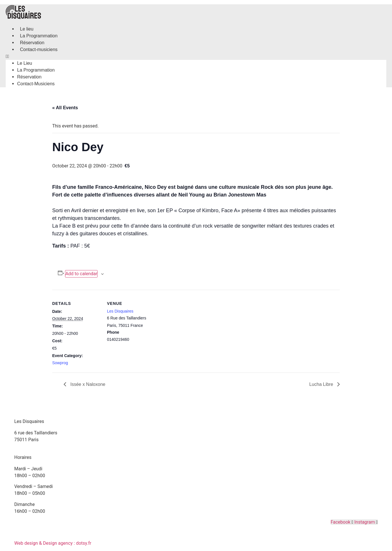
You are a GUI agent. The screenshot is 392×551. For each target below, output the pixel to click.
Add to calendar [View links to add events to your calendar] (81, 274)
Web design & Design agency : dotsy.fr (53, 543)
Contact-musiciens (39, 49)
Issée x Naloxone (87, 384)
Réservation (32, 43)
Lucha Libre (322, 384)
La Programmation (39, 36)
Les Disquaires (120, 311)
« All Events (65, 108)
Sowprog (60, 363)
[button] (196, 56)
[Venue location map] (192, 329)
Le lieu (27, 29)
